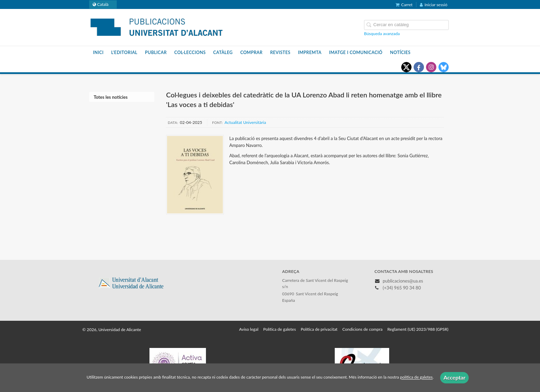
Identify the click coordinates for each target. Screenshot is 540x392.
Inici (98, 52)
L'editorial (124, 52)
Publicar (156, 52)
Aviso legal (249, 329)
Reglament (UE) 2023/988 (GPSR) (418, 329)
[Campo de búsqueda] (406, 25)
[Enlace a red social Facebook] (419, 67)
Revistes (280, 52)
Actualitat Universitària (245, 122)
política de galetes (417, 377)
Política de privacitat (319, 329)
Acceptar (455, 377)
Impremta (310, 52)
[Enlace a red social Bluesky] (444, 67)
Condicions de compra (362, 329)
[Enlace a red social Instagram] (431, 67)
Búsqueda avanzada (382, 34)
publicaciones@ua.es (403, 281)
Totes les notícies (111, 97)
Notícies (400, 52)
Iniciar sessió (434, 5)
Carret (404, 5)
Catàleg (223, 52)
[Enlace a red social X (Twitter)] (406, 67)
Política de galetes (279, 329)
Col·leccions (190, 52)
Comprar (252, 52)
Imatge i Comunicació (356, 52)
